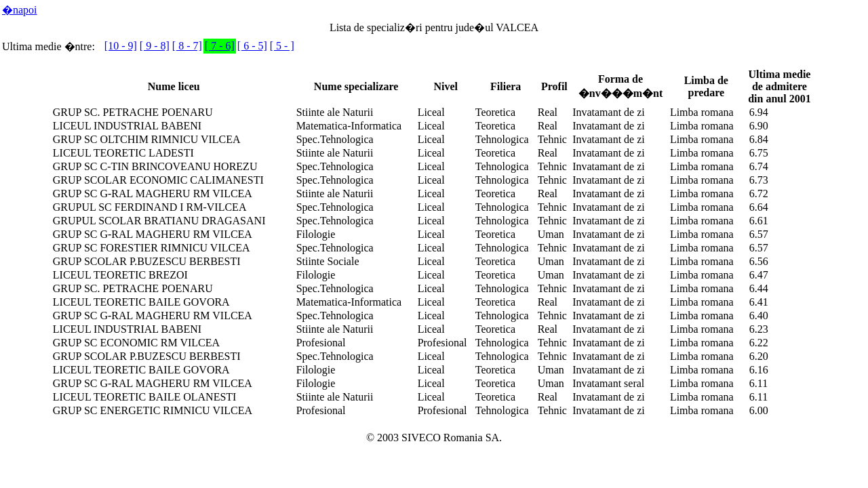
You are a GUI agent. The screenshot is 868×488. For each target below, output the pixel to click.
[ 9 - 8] (155, 46)
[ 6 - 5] (252, 46)
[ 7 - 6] (220, 46)
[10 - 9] (121, 46)
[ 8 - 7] (187, 46)
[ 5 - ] (282, 46)
